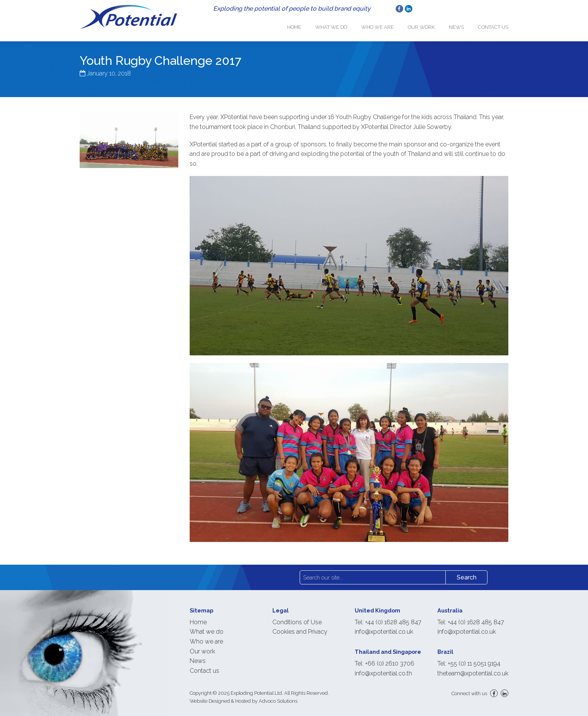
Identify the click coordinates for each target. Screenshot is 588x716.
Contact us (493, 25)
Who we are (385, 25)
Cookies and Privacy (300, 627)
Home (307, 25)
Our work (427, 25)
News (459, 25)
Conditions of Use (297, 618)
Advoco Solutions (278, 697)
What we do (342, 25)
